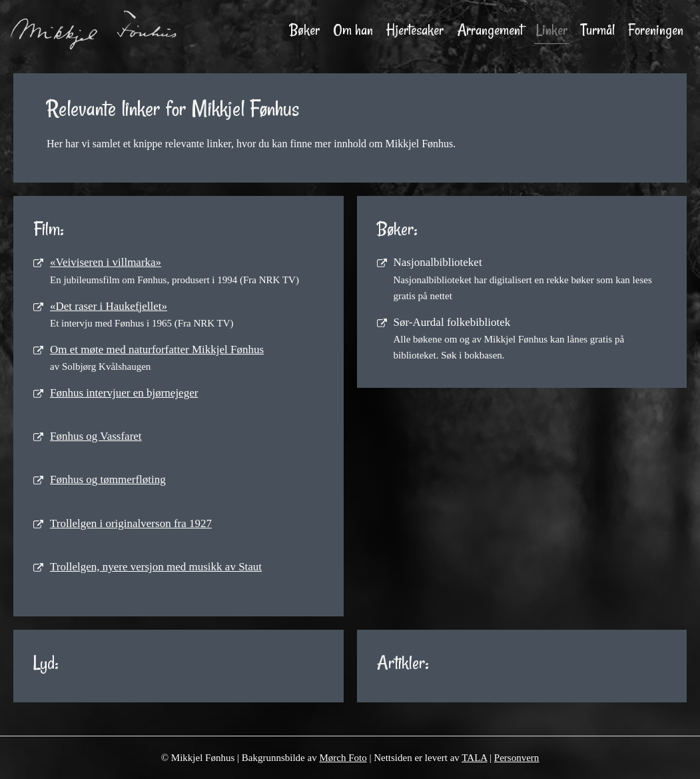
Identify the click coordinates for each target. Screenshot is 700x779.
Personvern (517, 758)
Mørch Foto (343, 758)
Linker (552, 30)
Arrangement (490, 30)
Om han (353, 30)
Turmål (598, 30)
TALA (474, 758)
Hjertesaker (415, 30)
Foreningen (656, 30)
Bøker (305, 30)
